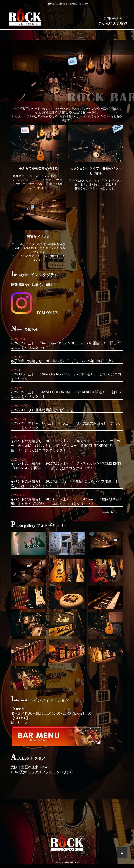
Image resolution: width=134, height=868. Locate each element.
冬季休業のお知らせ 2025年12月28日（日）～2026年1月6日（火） (63, 361)
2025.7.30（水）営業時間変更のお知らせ (42, 410)
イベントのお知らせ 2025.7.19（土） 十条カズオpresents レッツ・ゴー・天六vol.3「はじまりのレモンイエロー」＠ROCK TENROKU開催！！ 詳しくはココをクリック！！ (65, 446)
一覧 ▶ (108, 512)
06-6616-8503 (113, 24)
